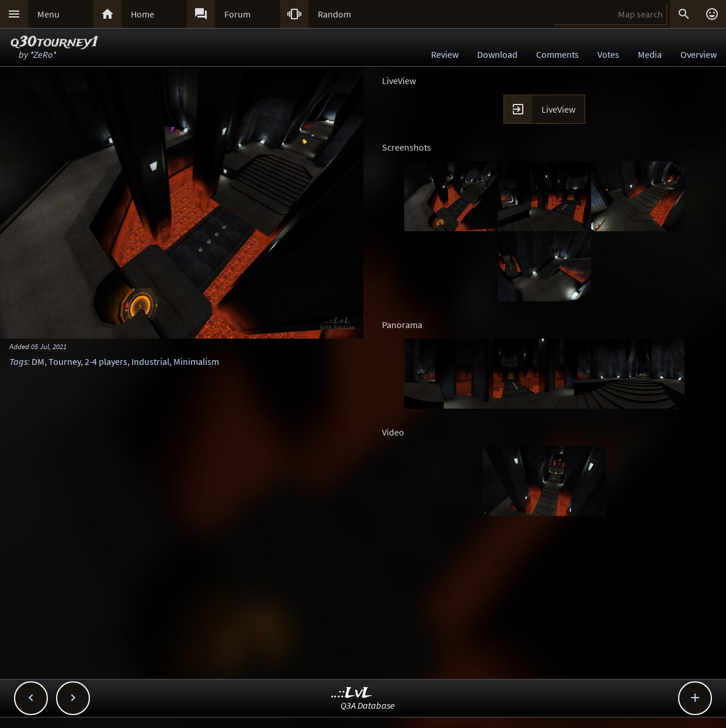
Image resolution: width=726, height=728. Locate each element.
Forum (237, 14)
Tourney (65, 361)
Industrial (150, 361)
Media (650, 54)
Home (143, 14)
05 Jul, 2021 (49, 346)
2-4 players (106, 361)
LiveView (558, 109)
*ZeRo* (43, 54)
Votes (608, 54)
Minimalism (196, 361)
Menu (48, 14)
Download (497, 54)
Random (334, 14)
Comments (557, 54)
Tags (18, 361)
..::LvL (352, 693)
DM (38, 361)
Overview (699, 54)
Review (445, 54)
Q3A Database (368, 705)
